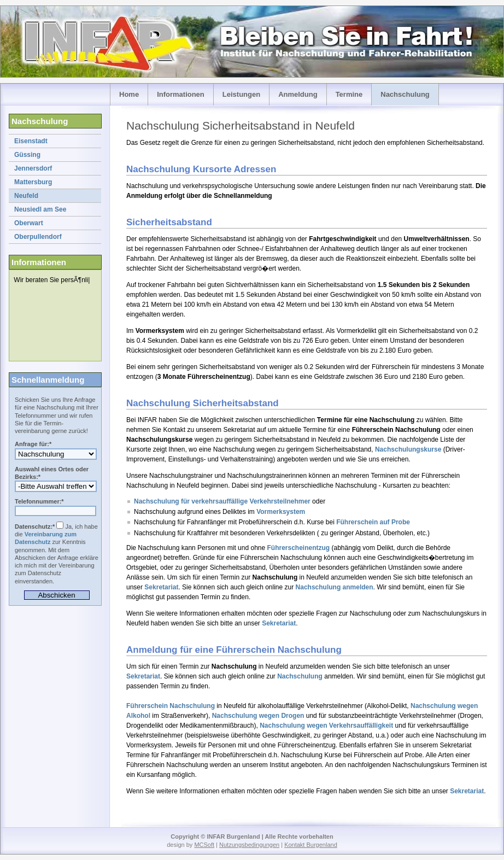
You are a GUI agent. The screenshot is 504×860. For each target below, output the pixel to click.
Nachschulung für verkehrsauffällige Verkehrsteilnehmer (222, 501)
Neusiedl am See (40, 209)
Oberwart (29, 223)
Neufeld (26, 196)
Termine (349, 94)
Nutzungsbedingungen (249, 845)
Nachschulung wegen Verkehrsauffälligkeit (326, 726)
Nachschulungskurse (408, 449)
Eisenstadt (31, 141)
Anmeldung (298, 94)
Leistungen (241, 94)
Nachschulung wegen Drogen (258, 716)
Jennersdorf (33, 168)
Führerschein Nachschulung (171, 706)
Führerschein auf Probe (373, 522)
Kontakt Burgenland (311, 845)
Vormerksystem (281, 512)
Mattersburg (33, 182)
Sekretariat (161, 587)
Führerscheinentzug (299, 548)
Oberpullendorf (38, 237)
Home (129, 94)
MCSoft (204, 845)
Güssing (27, 155)
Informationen (181, 94)
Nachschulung (405, 94)
